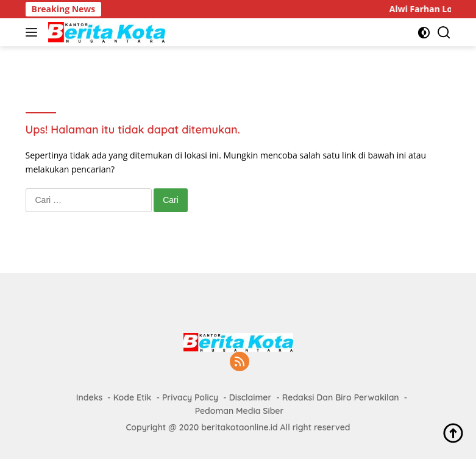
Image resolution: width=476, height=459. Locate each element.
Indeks (89, 397)
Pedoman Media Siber (240, 411)
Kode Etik (133, 397)
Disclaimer (250, 397)
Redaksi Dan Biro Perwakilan (341, 397)
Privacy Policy (190, 397)
